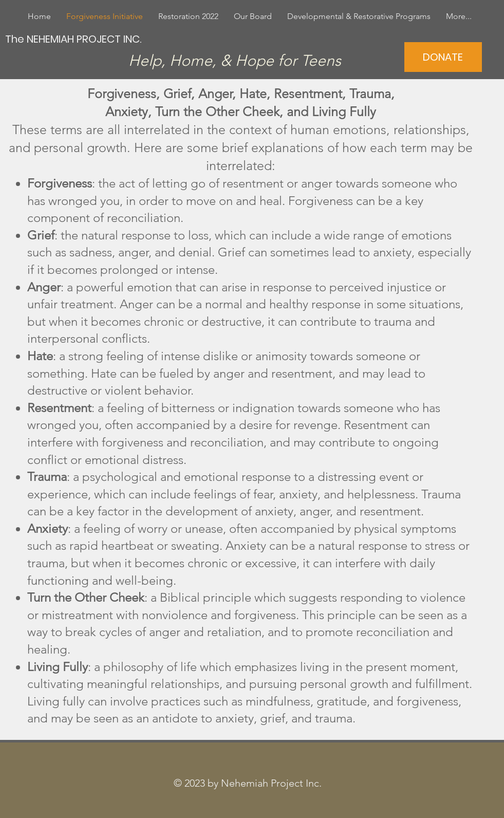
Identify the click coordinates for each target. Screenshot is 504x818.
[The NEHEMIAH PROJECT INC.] (74, 39)
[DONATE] (443, 57)
